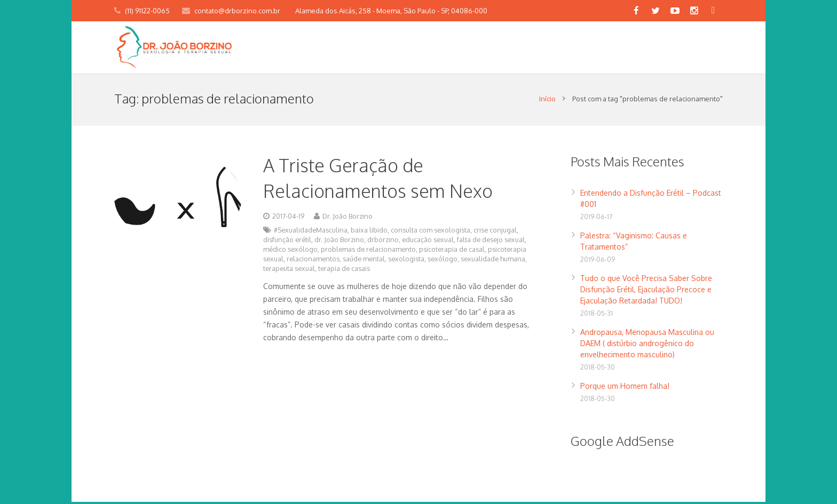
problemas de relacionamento (368, 251)
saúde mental (364, 261)
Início (547, 101)
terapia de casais (344, 270)
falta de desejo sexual (491, 242)
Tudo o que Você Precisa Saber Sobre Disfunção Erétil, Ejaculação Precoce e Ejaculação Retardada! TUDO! (646, 291)
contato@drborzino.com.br (237, 11)
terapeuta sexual (289, 270)
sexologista (406, 261)
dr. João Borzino (339, 242)
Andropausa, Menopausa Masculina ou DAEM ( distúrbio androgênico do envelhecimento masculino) (647, 345)
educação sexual (428, 242)
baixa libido (369, 232)
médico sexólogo (290, 251)
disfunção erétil (287, 242)
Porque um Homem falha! (625, 388)
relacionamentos (313, 261)
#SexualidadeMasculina (311, 232)
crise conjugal (495, 232)
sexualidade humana (493, 261)
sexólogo (443, 261)
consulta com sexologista (431, 232)
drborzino (383, 242)
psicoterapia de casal (452, 251)
